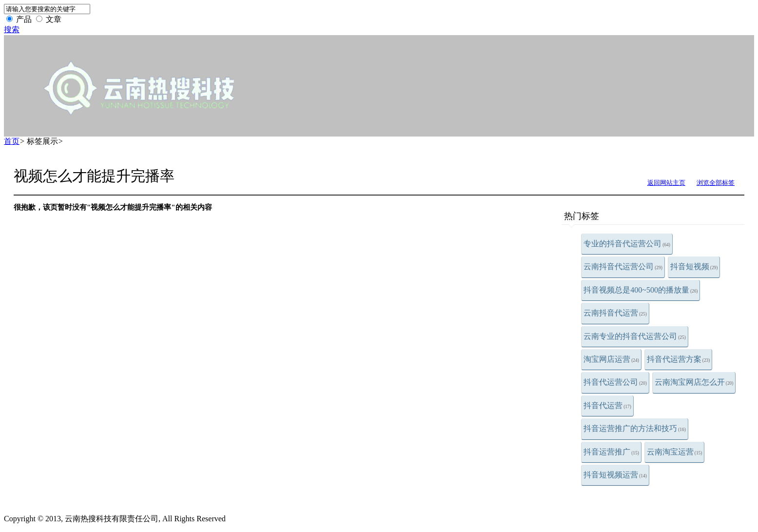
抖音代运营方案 (679, 359)
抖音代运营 (607, 405)
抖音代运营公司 (615, 382)
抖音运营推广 (611, 452)
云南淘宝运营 (675, 452)
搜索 (12, 30)
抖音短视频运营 (615, 475)
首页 (12, 141)
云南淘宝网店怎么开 (694, 382)
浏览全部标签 (716, 183)
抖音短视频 (694, 266)
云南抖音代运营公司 (623, 266)
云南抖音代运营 (615, 313)
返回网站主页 (666, 183)
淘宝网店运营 (611, 359)
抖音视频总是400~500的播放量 (641, 290)
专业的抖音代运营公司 (627, 244)
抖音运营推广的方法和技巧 (635, 428)
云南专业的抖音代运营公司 (635, 336)
